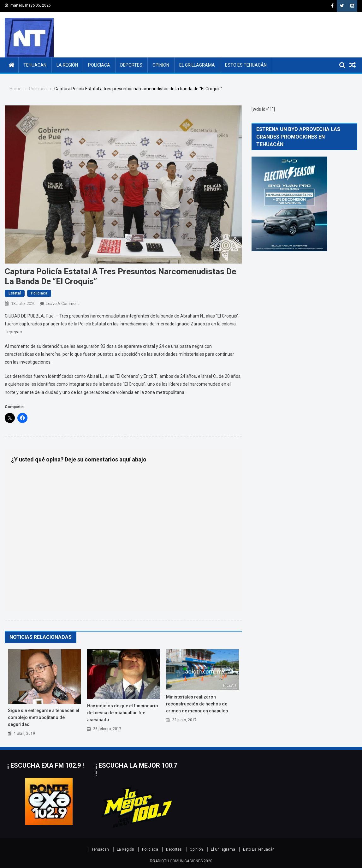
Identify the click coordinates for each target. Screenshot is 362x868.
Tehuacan (35, 65)
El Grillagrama (197, 65)
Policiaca (99, 65)
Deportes (131, 65)
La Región (67, 65)
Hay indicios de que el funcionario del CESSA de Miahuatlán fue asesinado (123, 713)
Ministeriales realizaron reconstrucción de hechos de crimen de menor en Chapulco (197, 704)
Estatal (15, 293)
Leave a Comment (62, 303)
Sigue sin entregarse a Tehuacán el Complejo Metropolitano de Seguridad (44, 717)
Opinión (161, 65)
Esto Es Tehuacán (246, 65)
